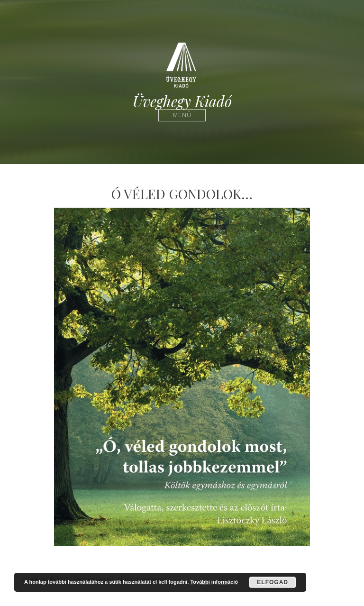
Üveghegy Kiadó (182, 101)
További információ (214, 582)
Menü (182, 115)
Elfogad (273, 582)
